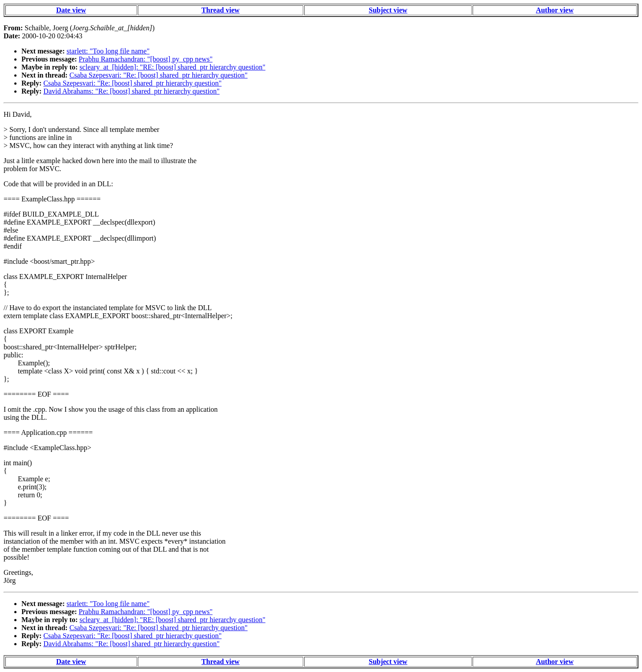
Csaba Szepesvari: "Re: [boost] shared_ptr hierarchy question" (159, 75)
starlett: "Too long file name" (108, 51)
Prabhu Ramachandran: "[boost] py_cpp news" (146, 59)
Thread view (220, 10)
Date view (71, 10)
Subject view (388, 10)
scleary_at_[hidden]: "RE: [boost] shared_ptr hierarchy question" (172, 67)
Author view (555, 10)
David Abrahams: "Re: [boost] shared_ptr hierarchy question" (131, 91)
